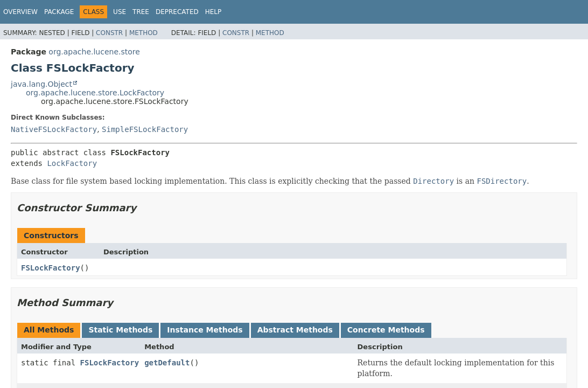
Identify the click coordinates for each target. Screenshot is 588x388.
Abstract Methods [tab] (295, 330)
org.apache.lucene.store (94, 52)
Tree (141, 12)
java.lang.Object (41, 84)
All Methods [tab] (49, 330)
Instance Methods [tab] (205, 330)
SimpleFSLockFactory (145, 129)
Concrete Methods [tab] (386, 330)
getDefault (167, 363)
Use (120, 12)
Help (213, 12)
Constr (109, 33)
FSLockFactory (51, 268)
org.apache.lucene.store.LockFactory (95, 93)
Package (59, 12)
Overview (20, 12)
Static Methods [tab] (120, 330)
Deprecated (177, 12)
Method (143, 33)
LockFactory (72, 163)
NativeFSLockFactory (54, 129)
